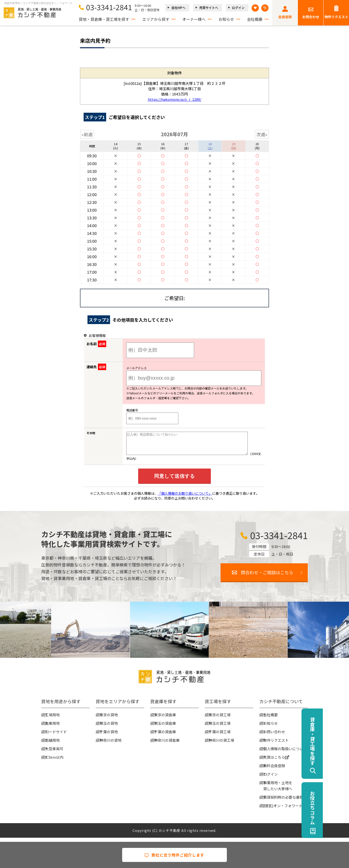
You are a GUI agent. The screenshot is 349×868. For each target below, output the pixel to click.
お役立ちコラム (338, 808)
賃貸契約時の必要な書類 (283, 801)
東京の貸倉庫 (165, 719)
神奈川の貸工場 (221, 745)
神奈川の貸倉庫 (167, 745)
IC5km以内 (54, 761)
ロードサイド (56, 736)
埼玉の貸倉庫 (165, 728)
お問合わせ (311, 17)
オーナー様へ (194, 19)
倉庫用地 (52, 728)
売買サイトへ (209, 8)
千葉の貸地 (109, 736)
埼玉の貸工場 (220, 728)
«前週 (87, 134)
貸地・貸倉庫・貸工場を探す (104, 19)
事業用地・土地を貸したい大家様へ (278, 790)
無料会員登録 (274, 770)
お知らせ (226, 19)
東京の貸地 (109, 719)
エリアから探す (156, 19)
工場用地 (52, 719)
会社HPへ (178, 8)
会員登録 (285, 17)
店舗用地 (52, 745)
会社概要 (255, 19)
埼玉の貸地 (109, 728)
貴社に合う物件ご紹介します (174, 855)
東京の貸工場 (220, 719)
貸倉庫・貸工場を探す (338, 741)
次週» (262, 134)
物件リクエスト (336, 17)
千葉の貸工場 (220, 736)
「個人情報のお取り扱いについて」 (185, 498)
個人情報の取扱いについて (285, 753)
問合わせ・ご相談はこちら (267, 577)
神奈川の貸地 (111, 745)
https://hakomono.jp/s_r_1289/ (175, 99)
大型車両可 (54, 753)
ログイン (238, 8)
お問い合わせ (274, 736)
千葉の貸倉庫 (165, 736)
